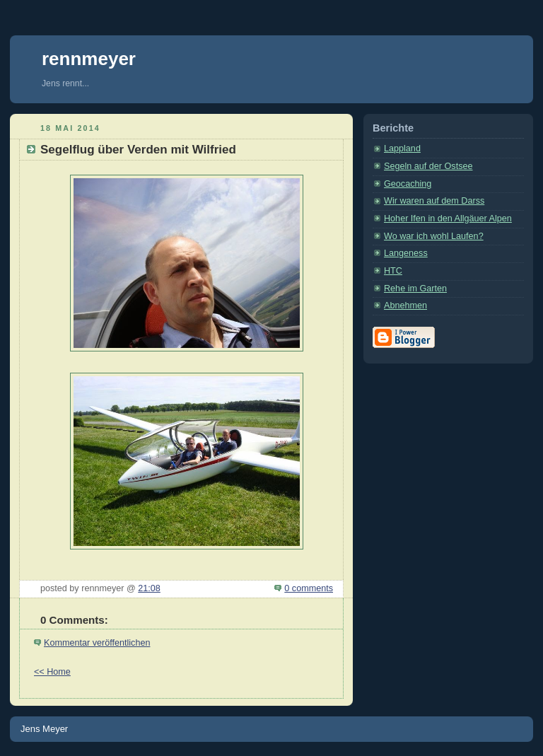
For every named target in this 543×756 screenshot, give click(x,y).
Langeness (406, 253)
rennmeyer (89, 59)
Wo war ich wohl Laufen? (434, 236)
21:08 (149, 588)
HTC (393, 271)
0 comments (309, 588)
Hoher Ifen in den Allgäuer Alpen (448, 219)
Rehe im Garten (415, 289)
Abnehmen (405, 306)
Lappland (402, 149)
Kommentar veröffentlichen (97, 643)
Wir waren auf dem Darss (434, 201)
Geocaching (408, 184)
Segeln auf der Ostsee (428, 166)
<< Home (52, 672)
